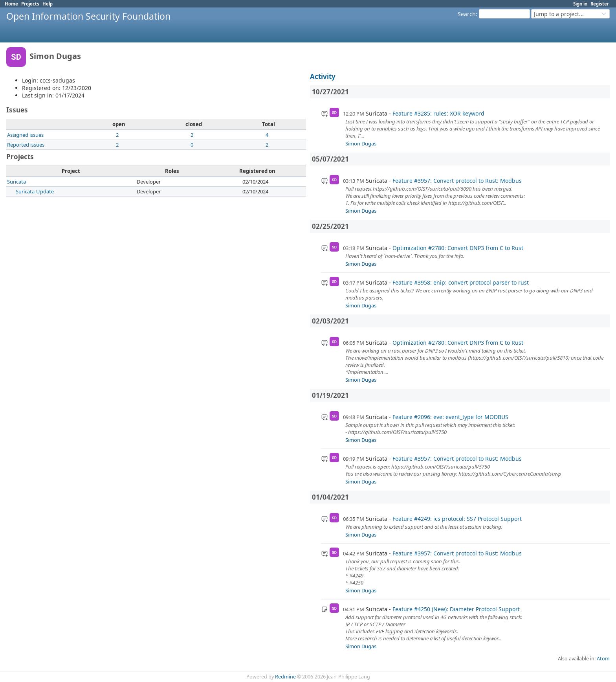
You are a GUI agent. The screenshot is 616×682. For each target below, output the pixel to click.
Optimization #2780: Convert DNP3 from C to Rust (458, 248)
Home (11, 4)
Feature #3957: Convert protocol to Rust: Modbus (457, 181)
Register (600, 4)
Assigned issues (25, 135)
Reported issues (26, 145)
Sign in (580, 4)
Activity (323, 76)
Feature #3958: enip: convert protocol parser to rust (461, 282)
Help (48, 4)
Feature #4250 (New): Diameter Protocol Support (456, 609)
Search (467, 14)
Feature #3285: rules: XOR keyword (438, 113)
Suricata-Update (35, 191)
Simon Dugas (361, 143)
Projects (30, 4)
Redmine (285, 677)
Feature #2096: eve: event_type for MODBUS (450, 417)
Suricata (16, 182)
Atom (603, 659)
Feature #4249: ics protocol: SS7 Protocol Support (457, 519)
